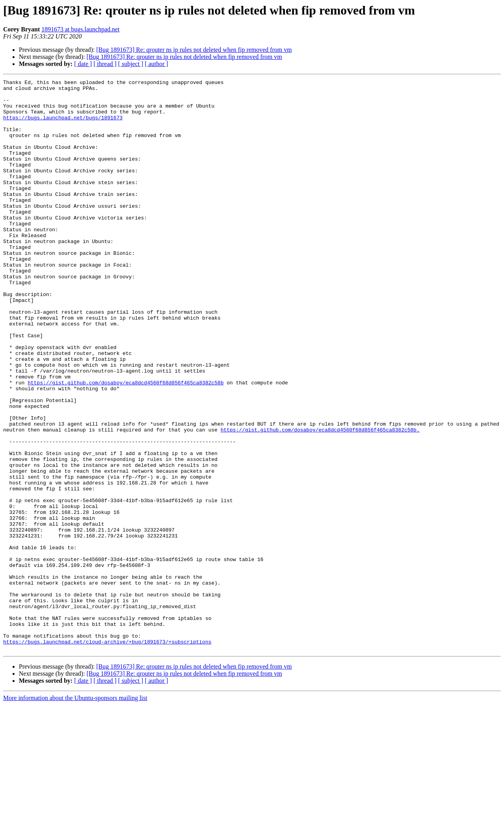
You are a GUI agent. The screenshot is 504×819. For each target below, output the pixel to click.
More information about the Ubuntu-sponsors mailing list (75, 812)
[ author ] (157, 64)
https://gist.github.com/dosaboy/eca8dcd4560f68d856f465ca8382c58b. (320, 500)
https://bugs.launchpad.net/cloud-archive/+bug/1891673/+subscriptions (107, 755)
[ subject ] (131, 64)
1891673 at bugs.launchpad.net (80, 29)
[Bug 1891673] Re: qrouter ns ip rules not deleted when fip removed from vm (194, 50)
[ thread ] (105, 64)
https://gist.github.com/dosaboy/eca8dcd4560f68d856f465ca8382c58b (125, 444)
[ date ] (83, 64)
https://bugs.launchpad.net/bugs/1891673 (63, 126)
